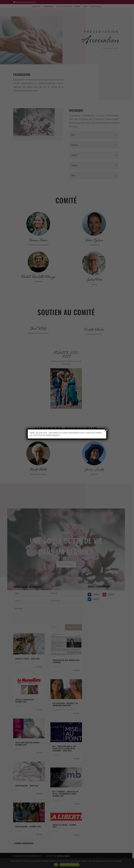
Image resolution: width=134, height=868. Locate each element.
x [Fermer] (106, 429)
